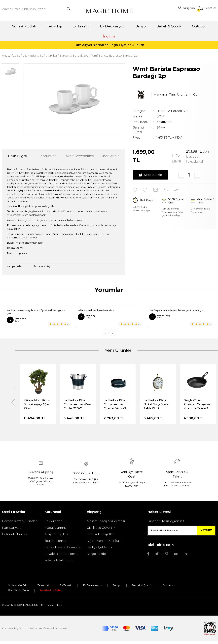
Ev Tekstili (66, 585)
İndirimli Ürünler (15, 534)
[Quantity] (189, 175)
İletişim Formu (55, 541)
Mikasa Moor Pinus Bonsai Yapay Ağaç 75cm (37, 404)
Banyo (117, 585)
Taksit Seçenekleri (79, 156)
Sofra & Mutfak (17, 585)
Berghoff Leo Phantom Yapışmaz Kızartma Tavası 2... (197, 404)
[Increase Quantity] (197, 175)
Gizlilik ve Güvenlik (101, 528)
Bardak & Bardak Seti (173, 111)
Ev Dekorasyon (93, 585)
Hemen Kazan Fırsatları (20, 521)
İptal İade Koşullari (101, 534)
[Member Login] (186, 8)
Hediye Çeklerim (99, 547)
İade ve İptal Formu (59, 560)
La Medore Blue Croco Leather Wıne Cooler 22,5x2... (77, 404)
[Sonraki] (113, 333)
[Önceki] (105, 333)
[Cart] (207, 8)
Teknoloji (43, 585)
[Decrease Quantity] (181, 175)
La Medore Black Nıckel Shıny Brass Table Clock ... (156, 404)
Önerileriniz (110, 156)
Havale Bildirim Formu (61, 554)
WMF (161, 116)
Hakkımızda (53, 521)
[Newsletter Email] (182, 531)
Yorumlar (48, 156)
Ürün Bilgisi (17, 156)
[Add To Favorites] (135, 190)
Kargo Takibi (96, 554)
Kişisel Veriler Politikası (104, 541)
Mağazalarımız (55, 528)
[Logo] (109, 11)
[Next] (13, 390)
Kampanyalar (12, 528)
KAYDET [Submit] (206, 530)
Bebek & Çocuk (142, 585)
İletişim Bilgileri (56, 534)
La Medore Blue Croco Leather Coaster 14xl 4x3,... (116, 404)
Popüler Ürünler (19, 590)
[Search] (36, 9)
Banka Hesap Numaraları (63, 547)
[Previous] (13, 402)
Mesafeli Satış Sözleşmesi (106, 521)
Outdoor (168, 585)
